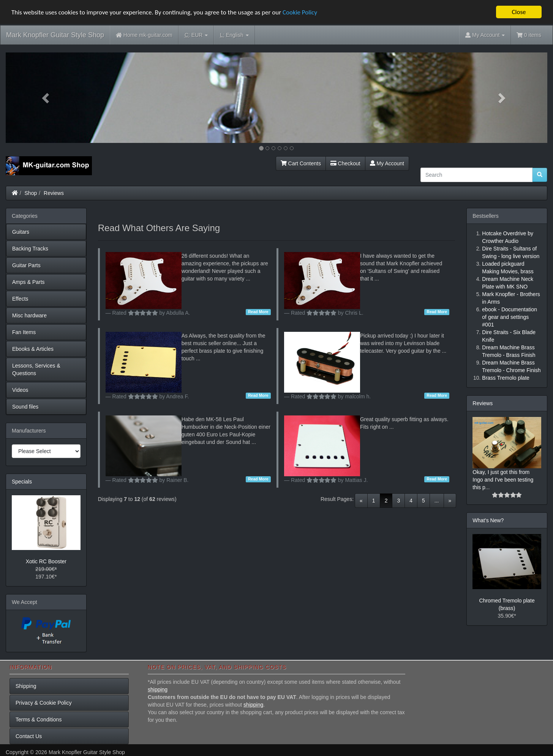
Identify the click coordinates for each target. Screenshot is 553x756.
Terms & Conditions (39, 720)
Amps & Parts (28, 282)
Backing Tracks (30, 249)
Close (519, 12)
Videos (20, 390)
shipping (158, 689)
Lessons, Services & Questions (36, 369)
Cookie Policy (300, 12)
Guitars (21, 232)
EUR (196, 35)
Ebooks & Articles (33, 349)
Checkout (345, 163)
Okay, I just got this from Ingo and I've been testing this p (503, 480)
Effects (20, 299)
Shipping (26, 686)
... (437, 501)
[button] (46, 98)
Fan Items (24, 332)
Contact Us (29, 736)
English (234, 35)
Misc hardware (29, 315)
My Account (387, 163)
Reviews (54, 193)
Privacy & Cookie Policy (44, 703)
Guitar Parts (26, 265)
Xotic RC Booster (46, 561)
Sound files (25, 407)
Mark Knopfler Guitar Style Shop (55, 35)
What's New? (488, 520)
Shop (31, 193)
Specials (22, 482)
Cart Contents (301, 163)
